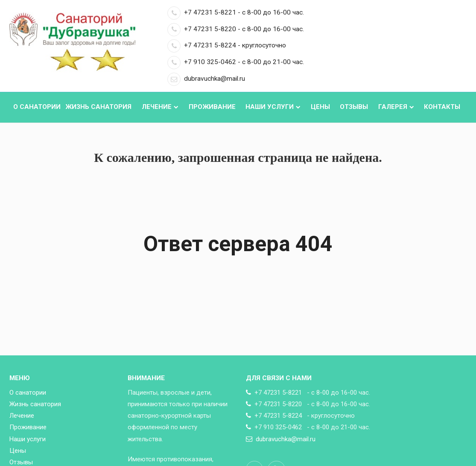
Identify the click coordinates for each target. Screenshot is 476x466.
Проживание (212, 107)
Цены (320, 107)
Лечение (160, 107)
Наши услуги (273, 107)
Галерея (396, 107)
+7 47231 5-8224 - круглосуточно (227, 45)
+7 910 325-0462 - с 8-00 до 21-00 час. (236, 62)
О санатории (37, 107)
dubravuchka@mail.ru (206, 79)
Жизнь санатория (98, 107)
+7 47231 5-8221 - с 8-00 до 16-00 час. (236, 12)
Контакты (442, 107)
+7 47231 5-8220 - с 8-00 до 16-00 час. (236, 29)
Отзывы (354, 107)
